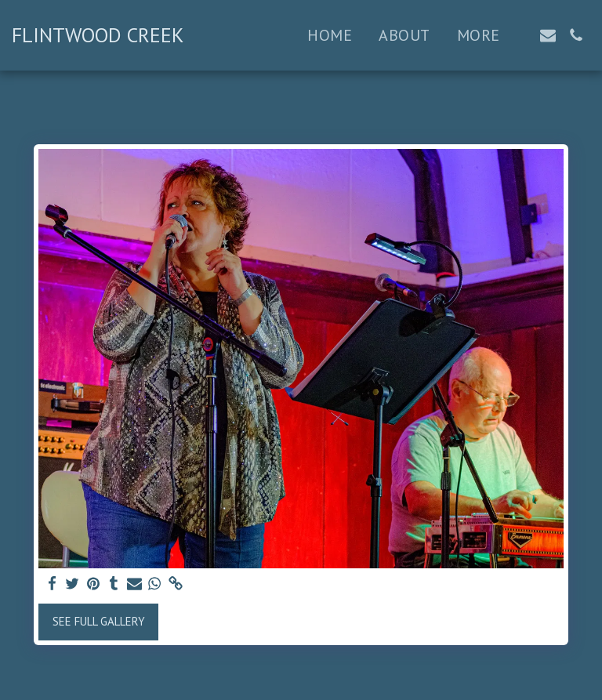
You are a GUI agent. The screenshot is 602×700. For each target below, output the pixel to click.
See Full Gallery (99, 621)
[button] (548, 35)
